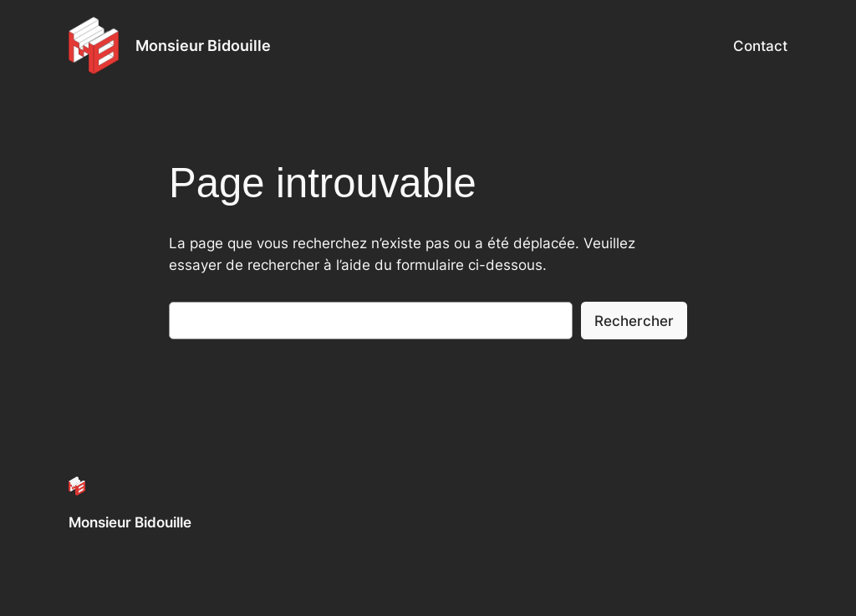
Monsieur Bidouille (203, 46)
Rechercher (634, 321)
